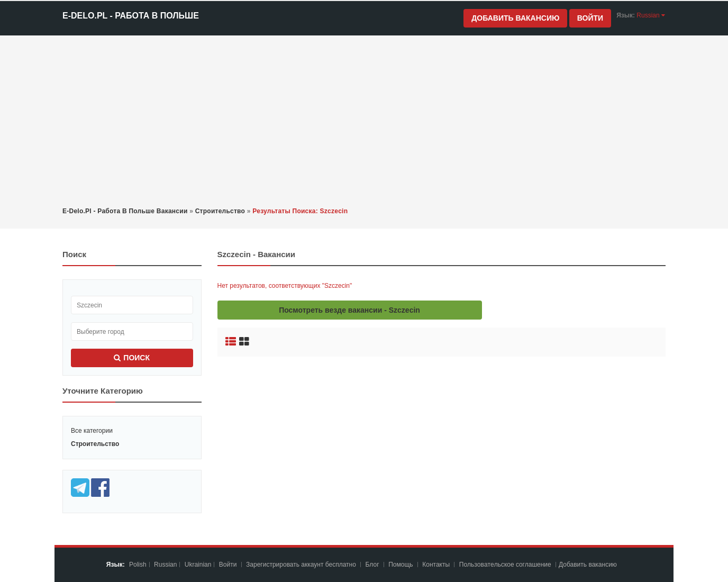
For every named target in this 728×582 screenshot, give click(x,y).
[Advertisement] (364, 120)
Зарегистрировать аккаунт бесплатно (302, 565)
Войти (590, 18)
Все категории (92, 431)
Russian (165, 565)
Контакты (437, 565)
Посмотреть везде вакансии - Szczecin (349, 310)
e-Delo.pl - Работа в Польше (131, 16)
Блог (372, 565)
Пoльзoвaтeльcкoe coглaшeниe (506, 565)
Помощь (401, 565)
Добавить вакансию (515, 18)
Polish (138, 565)
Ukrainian (198, 565)
